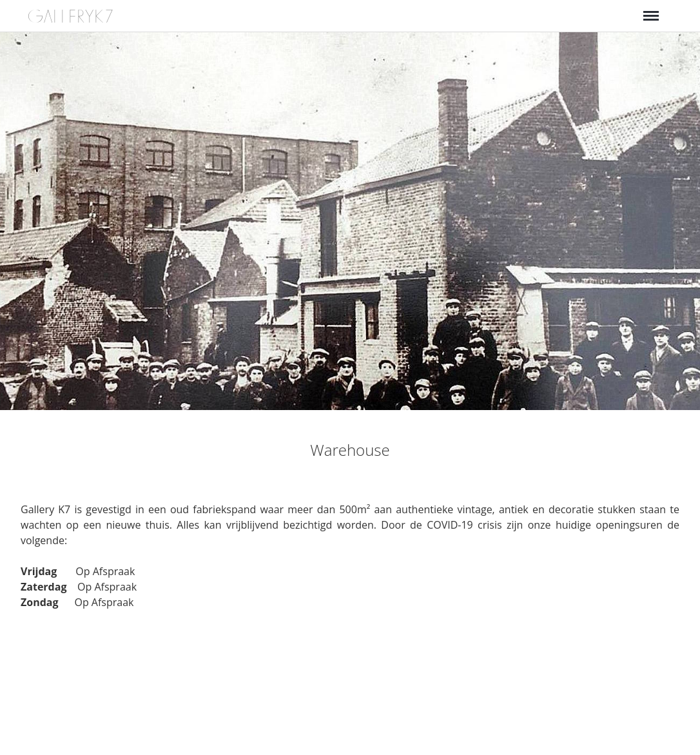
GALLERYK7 (71, 16)
